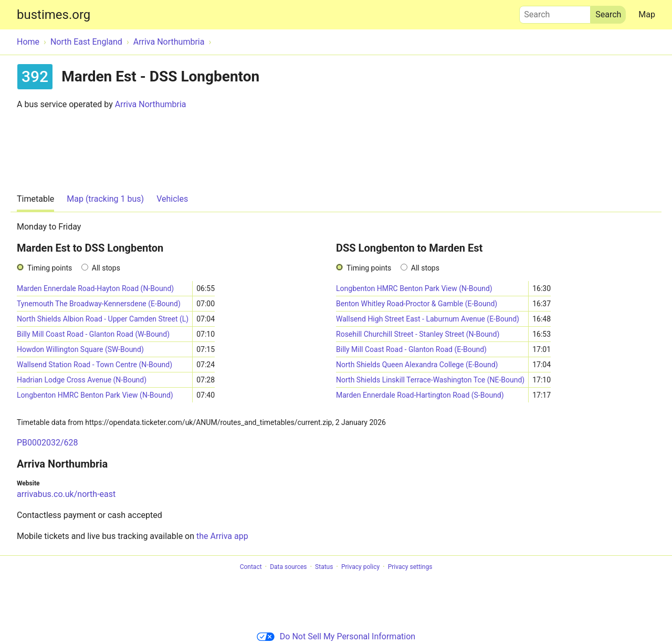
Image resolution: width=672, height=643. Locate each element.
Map (647, 14)
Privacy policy (360, 567)
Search (555, 12)
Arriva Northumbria (151, 104)
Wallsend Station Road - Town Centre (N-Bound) (94, 365)
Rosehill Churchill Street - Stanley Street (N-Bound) (418, 334)
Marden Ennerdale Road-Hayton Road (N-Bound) (95, 288)
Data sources (288, 567)
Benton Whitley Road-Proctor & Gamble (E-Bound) (417, 304)
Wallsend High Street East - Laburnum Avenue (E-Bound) (428, 319)
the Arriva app (222, 536)
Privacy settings (410, 567)
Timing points (50, 268)
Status (324, 567)
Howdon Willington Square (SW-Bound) (80, 349)
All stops (106, 268)
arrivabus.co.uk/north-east (66, 494)
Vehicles (172, 199)
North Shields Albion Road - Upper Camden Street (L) (103, 319)
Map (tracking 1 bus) (105, 199)
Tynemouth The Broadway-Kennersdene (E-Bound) (99, 304)
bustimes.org (54, 15)
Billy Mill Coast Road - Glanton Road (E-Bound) (411, 349)
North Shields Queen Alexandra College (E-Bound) (417, 365)
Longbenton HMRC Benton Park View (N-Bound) (95, 395)
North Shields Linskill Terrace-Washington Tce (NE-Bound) (430, 380)
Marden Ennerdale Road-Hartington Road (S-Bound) (420, 395)
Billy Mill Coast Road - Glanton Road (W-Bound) (93, 334)
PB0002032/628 (48, 443)
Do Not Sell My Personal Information (336, 636)
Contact (251, 567)
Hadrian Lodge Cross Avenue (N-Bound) (82, 380)
